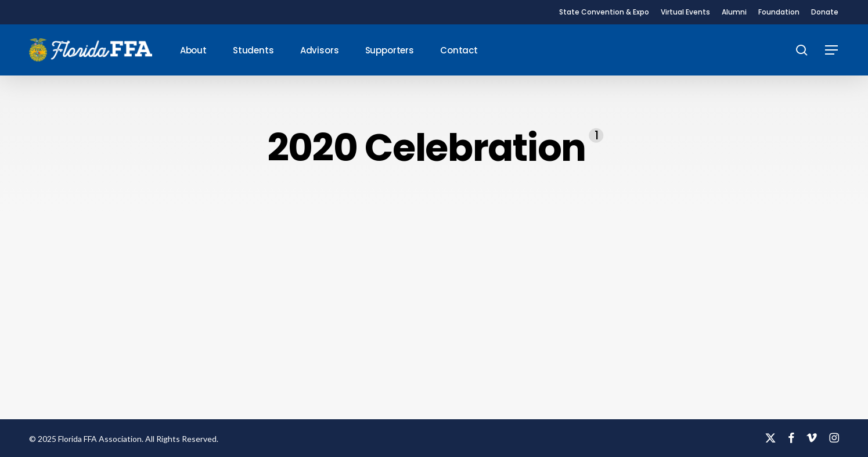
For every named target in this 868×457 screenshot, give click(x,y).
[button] (832, 50)
